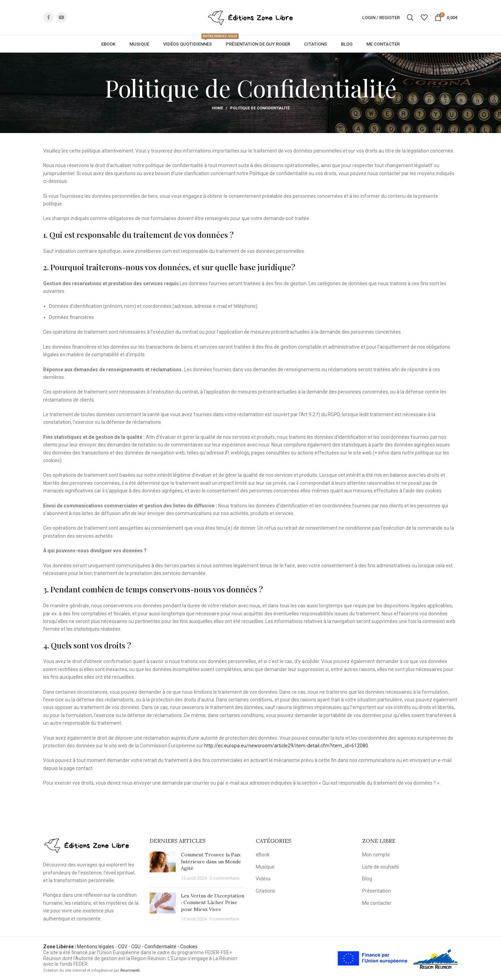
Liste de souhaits (381, 867)
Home (217, 110)
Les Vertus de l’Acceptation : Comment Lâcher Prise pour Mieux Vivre (213, 903)
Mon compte (376, 855)
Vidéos (263, 879)
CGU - (138, 947)
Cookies (189, 947)
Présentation (376, 891)
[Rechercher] (410, 18)
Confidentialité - (162, 947)
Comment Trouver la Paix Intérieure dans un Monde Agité (211, 861)
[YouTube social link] (62, 18)
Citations (265, 891)
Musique (265, 867)
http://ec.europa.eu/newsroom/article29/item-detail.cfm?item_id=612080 (286, 747)
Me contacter (377, 903)
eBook (263, 855)
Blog (367, 879)
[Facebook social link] (48, 18)
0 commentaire (224, 878)
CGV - (125, 947)
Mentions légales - (97, 947)
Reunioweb (130, 970)
